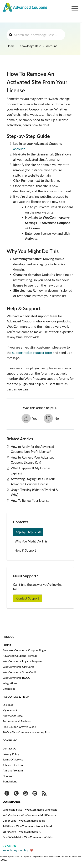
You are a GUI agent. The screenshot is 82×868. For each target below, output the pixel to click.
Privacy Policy (11, 754)
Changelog (9, 689)
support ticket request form (32, 353)
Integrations (10, 683)
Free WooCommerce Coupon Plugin (24, 650)
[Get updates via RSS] (44, 794)
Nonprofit (8, 776)
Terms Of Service (13, 759)
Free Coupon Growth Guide (19, 727)
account (19, 149)
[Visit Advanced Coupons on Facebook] (7, 794)
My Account (10, 710)
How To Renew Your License (30, 501)
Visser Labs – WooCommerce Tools (24, 821)
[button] (29, 418)
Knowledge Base (13, 716)
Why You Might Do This (31, 541)
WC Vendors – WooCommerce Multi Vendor (29, 815)
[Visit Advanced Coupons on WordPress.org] (25, 794)
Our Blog (8, 705)
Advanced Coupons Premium (20, 656)
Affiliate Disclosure (14, 765)
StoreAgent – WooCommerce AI (22, 831)
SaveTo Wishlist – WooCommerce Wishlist (28, 837)
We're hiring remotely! (16, 850)
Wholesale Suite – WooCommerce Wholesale (30, 810)
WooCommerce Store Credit (20, 672)
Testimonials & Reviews (17, 721)
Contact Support (28, 598)
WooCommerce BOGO (16, 678)
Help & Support (25, 550)
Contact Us (9, 748)
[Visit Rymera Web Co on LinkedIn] (35, 794)
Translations (10, 781)
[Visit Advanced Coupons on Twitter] (16, 794)
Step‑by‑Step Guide (28, 532)
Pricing (7, 645)
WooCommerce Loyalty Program (22, 661)
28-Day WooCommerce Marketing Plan (26, 732)
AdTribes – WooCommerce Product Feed (27, 826)
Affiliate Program (13, 770)
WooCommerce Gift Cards (18, 667)
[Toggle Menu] (75, 8)
